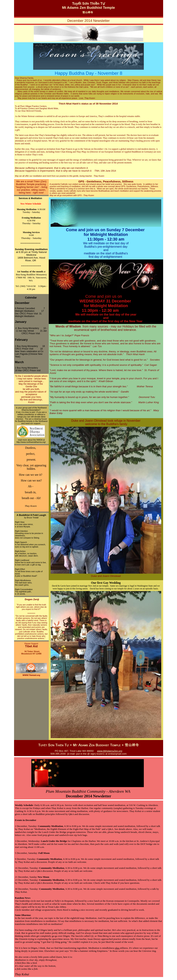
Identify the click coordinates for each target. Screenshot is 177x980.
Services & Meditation (31, 198)
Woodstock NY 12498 (31, 654)
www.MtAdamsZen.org (110, 751)
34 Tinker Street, (31, 651)
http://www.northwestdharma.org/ (31, 442)
